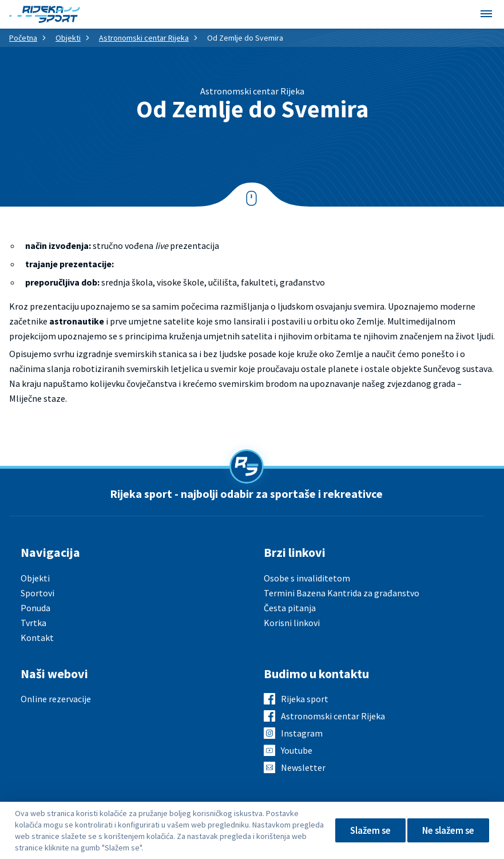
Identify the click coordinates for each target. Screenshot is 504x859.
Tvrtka (33, 623)
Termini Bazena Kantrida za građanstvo (342, 593)
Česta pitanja (290, 608)
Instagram (302, 733)
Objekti (68, 38)
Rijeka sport (305, 699)
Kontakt (37, 638)
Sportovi (37, 593)
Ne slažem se (445, 830)
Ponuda (35, 608)
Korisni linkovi (292, 623)
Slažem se (362, 830)
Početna (23, 38)
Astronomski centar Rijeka (144, 38)
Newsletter (303, 767)
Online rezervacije (56, 699)
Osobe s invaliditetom (307, 578)
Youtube (297, 750)
